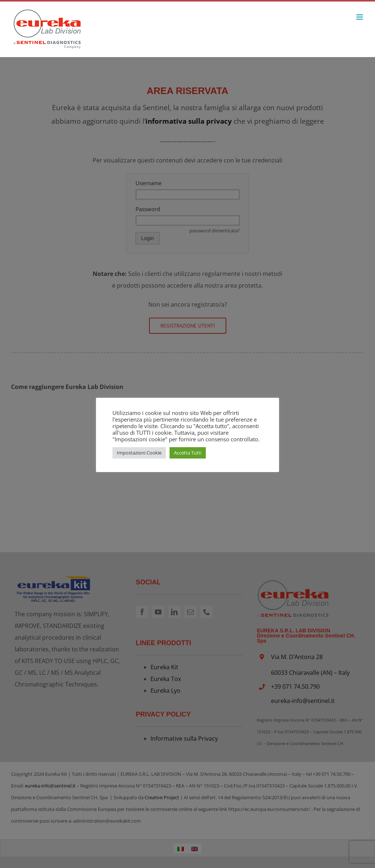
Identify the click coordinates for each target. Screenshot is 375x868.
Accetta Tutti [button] (188, 453)
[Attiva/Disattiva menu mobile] (360, 17)
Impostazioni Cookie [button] (139, 453)
